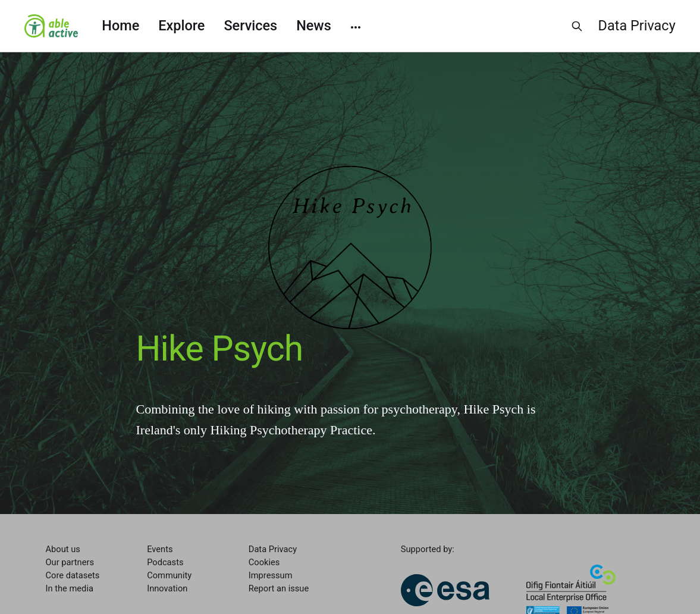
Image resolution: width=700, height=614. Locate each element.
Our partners (70, 562)
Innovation (167, 588)
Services (250, 26)
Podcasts (165, 562)
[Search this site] (577, 26)
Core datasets (73, 575)
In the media (70, 588)
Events (160, 549)
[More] (356, 26)
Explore (181, 26)
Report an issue (279, 588)
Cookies (264, 562)
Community (169, 575)
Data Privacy (637, 26)
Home (120, 26)
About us (63, 549)
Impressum (271, 575)
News (314, 26)
